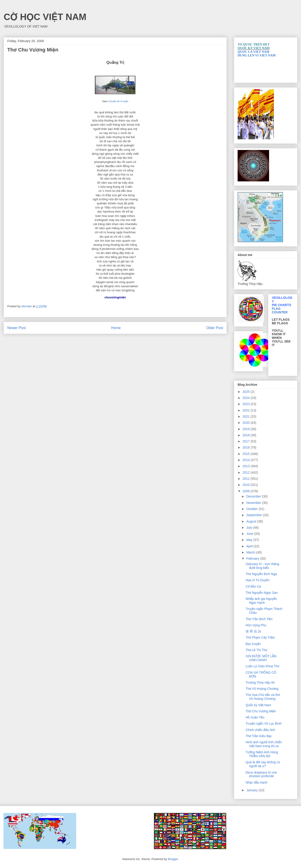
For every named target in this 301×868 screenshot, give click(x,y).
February (253, 558)
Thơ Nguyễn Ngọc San (262, 593)
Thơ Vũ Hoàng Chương (262, 689)
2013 (247, 466)
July (250, 528)
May (250, 540)
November (254, 503)
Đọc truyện (253, 644)
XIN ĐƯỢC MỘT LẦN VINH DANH (261, 658)
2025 (247, 392)
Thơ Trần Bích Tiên (259, 619)
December (254, 496)
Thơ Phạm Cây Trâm (260, 637)
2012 (247, 472)
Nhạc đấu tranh (256, 782)
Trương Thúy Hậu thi (260, 683)
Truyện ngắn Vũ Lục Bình (263, 723)
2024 (247, 398)
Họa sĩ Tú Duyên (258, 580)
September (254, 515)
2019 (247, 429)
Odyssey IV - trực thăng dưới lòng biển (262, 566)
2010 (247, 485)
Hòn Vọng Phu (256, 625)
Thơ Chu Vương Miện (261, 711)
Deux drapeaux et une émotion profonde (261, 774)
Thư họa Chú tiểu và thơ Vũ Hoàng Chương (263, 697)
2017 (247, 441)
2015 (247, 454)
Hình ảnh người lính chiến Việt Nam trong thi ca (264, 744)
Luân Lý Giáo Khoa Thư (263, 666)
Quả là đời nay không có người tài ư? (263, 764)
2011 (247, 479)
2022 (247, 410)
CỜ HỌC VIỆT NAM (45, 17)
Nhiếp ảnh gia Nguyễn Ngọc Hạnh (261, 601)
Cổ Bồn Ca (253, 586)
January (252, 790)
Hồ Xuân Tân (255, 717)
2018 (247, 435)
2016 (247, 447)
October (252, 509)
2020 (247, 423)
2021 (247, 416)
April (250, 546)
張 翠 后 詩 (253, 631)
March (251, 552)
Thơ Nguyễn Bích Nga (261, 574)
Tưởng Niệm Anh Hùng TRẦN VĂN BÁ (262, 754)
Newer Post (17, 328)
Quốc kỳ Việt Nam (258, 705)
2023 (247, 404)
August (252, 521)
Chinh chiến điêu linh (260, 730)
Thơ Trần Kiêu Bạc (259, 736)
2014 (247, 460)
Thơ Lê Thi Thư (256, 650)
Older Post (215, 328)
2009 (247, 491)
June (250, 534)
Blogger (173, 859)
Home (116, 328)
